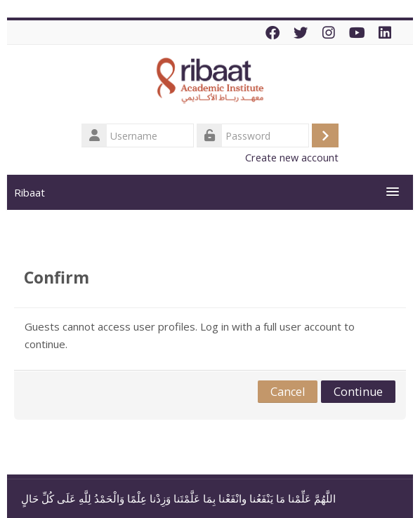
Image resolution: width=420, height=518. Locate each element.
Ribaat (29, 192)
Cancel (288, 392)
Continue (358, 392)
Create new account (292, 158)
